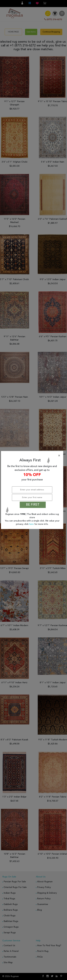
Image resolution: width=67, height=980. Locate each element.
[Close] (33, 456)
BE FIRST (33, 505)
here (32, 524)
